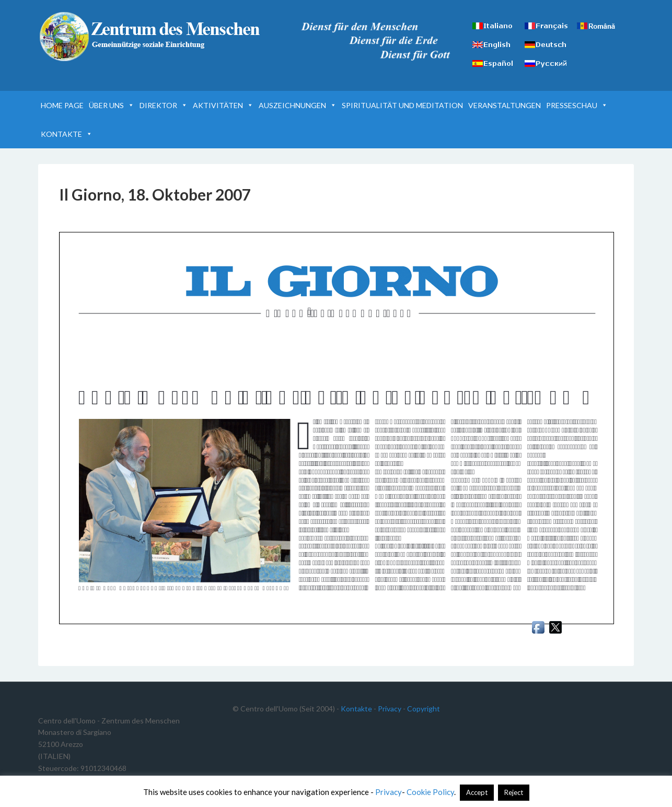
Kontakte (356, 709)
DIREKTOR (164, 105)
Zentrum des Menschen (151, 37)
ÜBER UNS (112, 105)
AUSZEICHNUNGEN (298, 105)
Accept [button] (477, 792)
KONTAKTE (67, 134)
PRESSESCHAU (577, 105)
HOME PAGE (62, 105)
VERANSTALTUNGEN (505, 105)
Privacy (390, 709)
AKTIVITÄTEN (223, 105)
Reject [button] (514, 792)
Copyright (424, 709)
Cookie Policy (430, 792)
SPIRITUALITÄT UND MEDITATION (402, 105)
